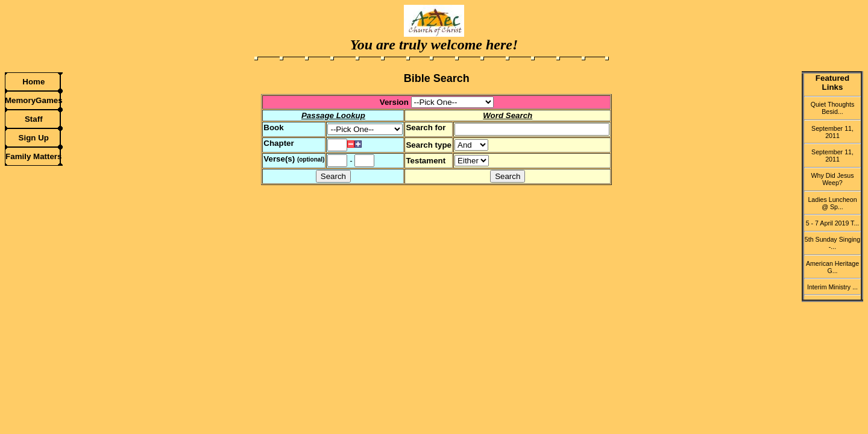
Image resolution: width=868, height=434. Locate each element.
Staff (34, 119)
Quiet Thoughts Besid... (833, 108)
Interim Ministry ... (832, 287)
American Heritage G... (832, 267)
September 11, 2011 (832, 132)
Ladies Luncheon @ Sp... (832, 203)
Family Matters (33, 156)
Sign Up (34, 138)
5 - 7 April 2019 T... (833, 223)
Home (33, 82)
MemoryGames (34, 100)
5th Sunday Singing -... (832, 243)
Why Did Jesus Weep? (832, 179)
